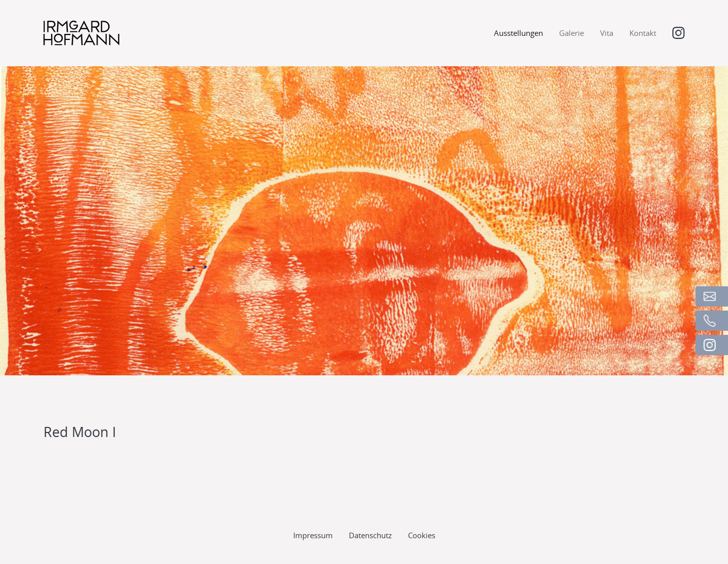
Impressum (313, 520)
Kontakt (643, 33)
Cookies (422, 520)
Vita (607, 33)
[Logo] (81, 33)
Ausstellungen (518, 33)
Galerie (572, 33)
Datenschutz (370, 520)
